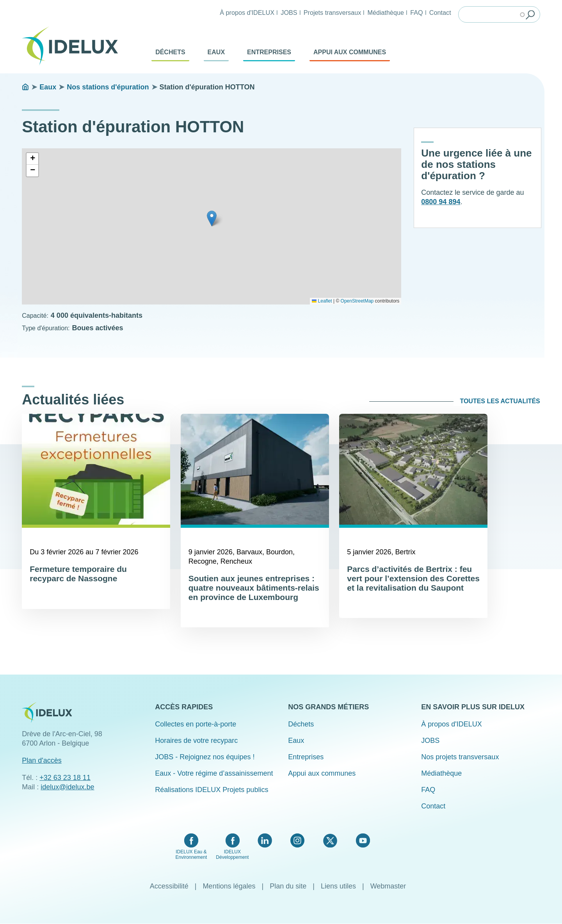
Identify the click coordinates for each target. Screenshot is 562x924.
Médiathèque (386, 12)
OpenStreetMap (357, 301)
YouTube (363, 840)
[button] (212, 218)
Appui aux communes (350, 52)
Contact (440, 12)
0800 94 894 (441, 202)
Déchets (170, 52)
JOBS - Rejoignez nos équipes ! (205, 757)
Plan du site (288, 886)
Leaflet (322, 301)
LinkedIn (265, 840)
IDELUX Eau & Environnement (191, 855)
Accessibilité (169, 886)
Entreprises (269, 52)
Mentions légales (229, 886)
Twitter (330, 840)
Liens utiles (338, 886)
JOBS (289, 12)
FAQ (416, 12)
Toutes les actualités (500, 401)
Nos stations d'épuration (108, 87)
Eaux (216, 52)
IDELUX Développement (232, 855)
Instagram (297, 840)
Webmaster (388, 886)
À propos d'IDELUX (247, 12)
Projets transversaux (333, 12)
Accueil (25, 87)
